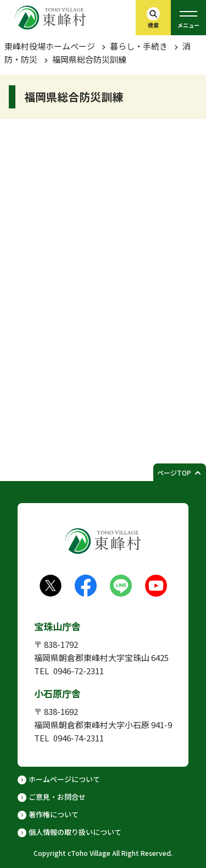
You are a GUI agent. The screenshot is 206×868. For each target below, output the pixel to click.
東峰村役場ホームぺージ (50, 46)
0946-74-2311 (79, 738)
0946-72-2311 (79, 671)
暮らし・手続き (139, 46)
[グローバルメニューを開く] (188, 18)
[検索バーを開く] (153, 18)
